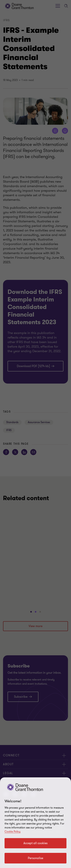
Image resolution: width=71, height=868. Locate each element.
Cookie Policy (12, 832)
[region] (35, 823)
